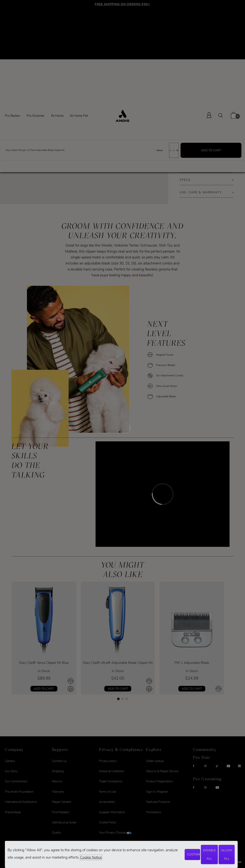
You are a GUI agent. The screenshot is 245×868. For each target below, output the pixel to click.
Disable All (209, 854)
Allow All (227, 854)
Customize (194, 854)
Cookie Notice (91, 857)
